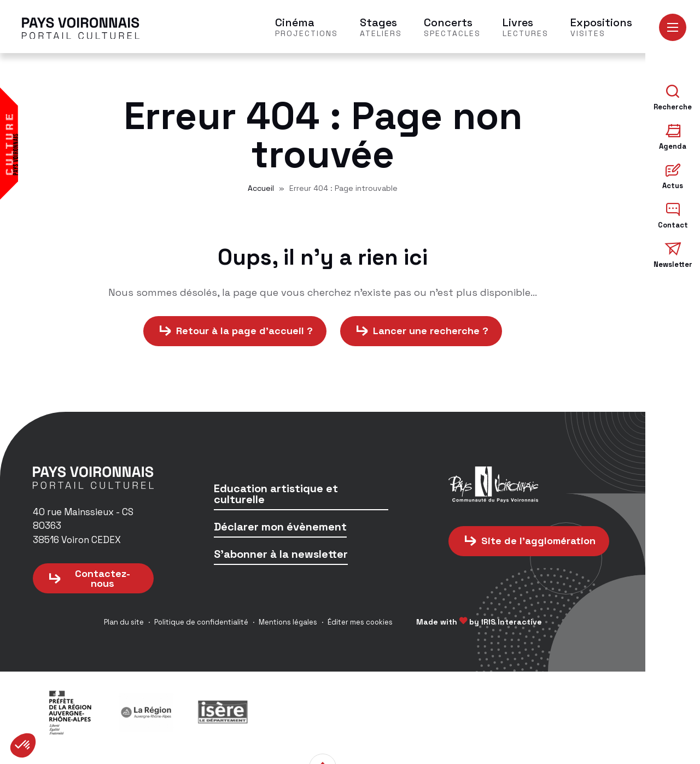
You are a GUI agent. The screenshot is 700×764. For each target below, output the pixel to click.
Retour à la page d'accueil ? (244, 333)
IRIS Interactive (512, 623)
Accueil (261, 190)
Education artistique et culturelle (276, 496)
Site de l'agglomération (538, 542)
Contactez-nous (103, 580)
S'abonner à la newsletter (281, 556)
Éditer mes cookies (360, 624)
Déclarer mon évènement (280, 529)
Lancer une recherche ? (431, 333)
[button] (23, 745)
